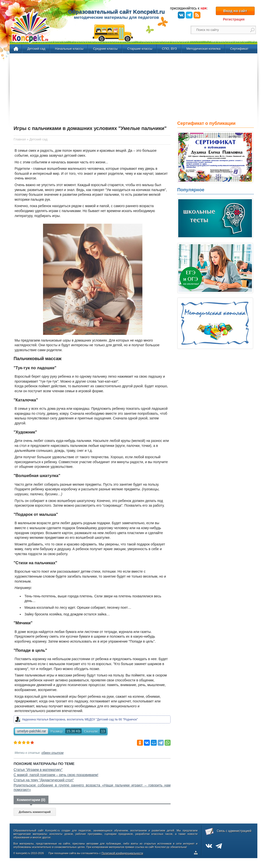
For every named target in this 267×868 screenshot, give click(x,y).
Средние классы (105, 49)
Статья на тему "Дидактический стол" (44, 780)
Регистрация (234, 19)
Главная (16, 49)
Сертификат (239, 49)
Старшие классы (140, 49)
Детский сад (36, 49)
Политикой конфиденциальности (122, 853)
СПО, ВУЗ (169, 49)
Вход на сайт (235, 11)
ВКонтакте (181, 15)
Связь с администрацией (234, 831)
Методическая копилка (203, 49)
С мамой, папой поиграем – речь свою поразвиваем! (56, 775)
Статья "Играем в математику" (38, 770)
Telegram (189, 15)
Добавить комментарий (35, 812)
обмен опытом (53, 753)
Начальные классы (69, 49)
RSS (197, 15)
